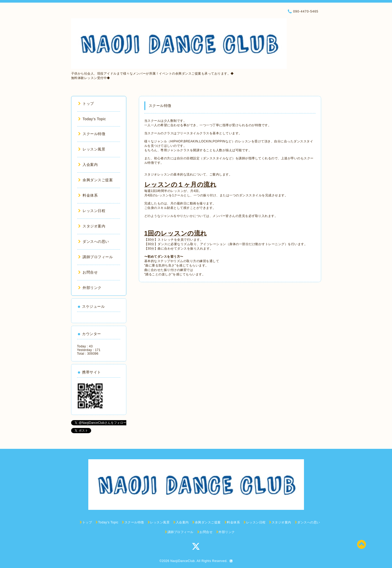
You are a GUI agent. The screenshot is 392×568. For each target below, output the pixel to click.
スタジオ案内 (92, 226)
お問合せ (88, 272)
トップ (86, 104)
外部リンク (90, 288)
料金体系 (88, 195)
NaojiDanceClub (183, 561)
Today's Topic (92, 119)
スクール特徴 (92, 134)
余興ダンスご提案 (96, 180)
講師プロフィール (96, 257)
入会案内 (88, 165)
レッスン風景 (92, 149)
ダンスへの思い (94, 241)
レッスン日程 (92, 211)
